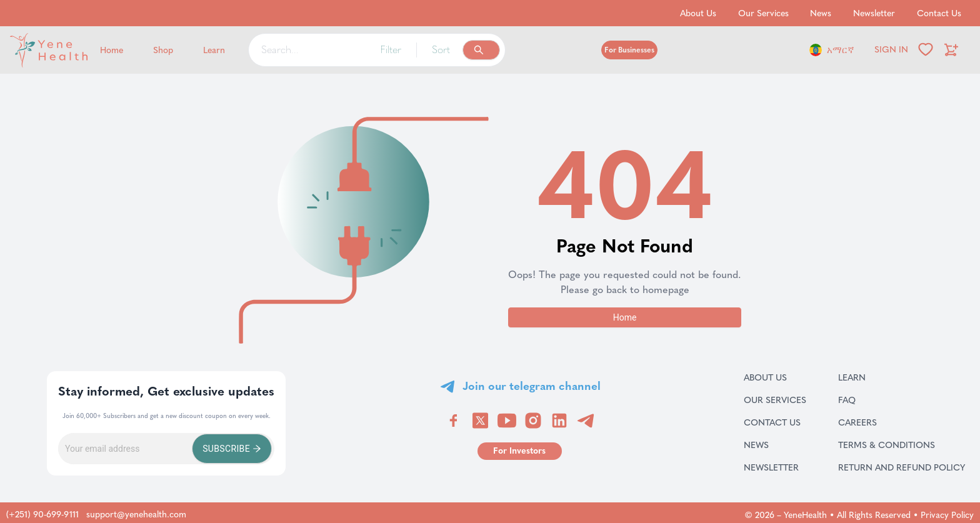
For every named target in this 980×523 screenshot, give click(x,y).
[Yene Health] (75, 50)
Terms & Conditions (902, 445)
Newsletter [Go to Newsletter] (874, 13)
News (771, 445)
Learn (868, 377)
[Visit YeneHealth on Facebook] (454, 421)
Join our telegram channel (532, 386)
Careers (873, 422)
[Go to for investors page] (520, 451)
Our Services (775, 400)
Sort (441, 50)
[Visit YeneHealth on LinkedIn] (559, 421)
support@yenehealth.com (136, 515)
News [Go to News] (821, 13)
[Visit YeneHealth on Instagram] (533, 421)
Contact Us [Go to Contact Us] (939, 13)
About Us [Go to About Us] (698, 13)
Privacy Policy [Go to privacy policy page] (947, 515)
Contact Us (775, 422)
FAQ (863, 400)
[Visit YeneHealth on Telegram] (586, 421)
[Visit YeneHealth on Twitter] (480, 421)
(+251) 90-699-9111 (42, 515)
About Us (775, 377)
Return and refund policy (902, 467)
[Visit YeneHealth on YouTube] (507, 421)
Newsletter (775, 467)
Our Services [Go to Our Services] (763, 13)
